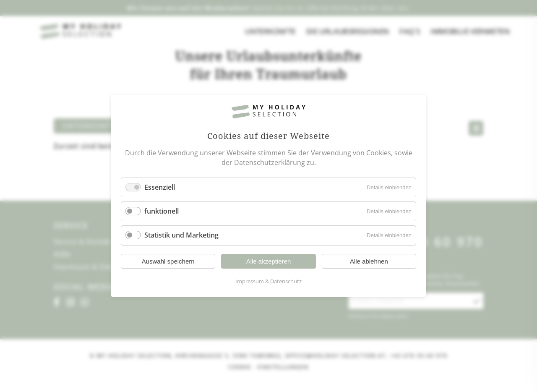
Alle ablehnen (369, 261)
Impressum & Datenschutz (268, 281)
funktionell (162, 211)
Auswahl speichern (168, 261)
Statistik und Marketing (181, 235)
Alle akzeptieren (269, 261)
